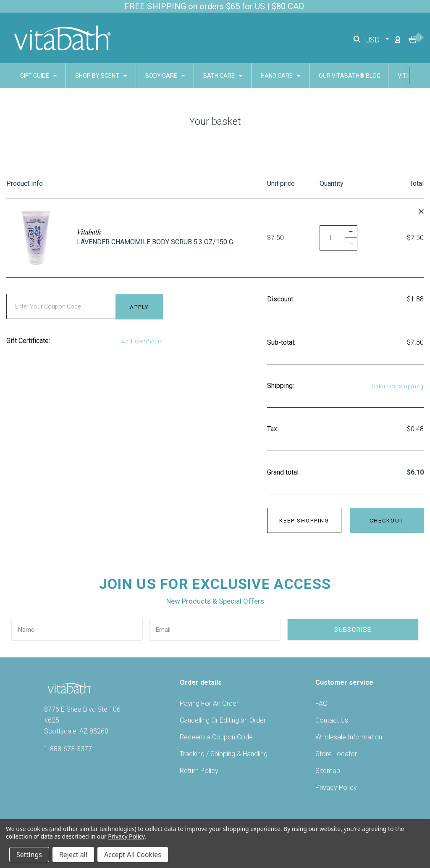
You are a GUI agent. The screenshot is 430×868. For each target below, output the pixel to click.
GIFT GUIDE (38, 76)
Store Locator (336, 754)
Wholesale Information (349, 737)
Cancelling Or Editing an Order (223, 720)
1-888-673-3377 (68, 749)
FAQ (321, 703)
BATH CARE (223, 76)
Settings (29, 855)
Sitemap (328, 771)
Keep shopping (304, 521)
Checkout (387, 521)
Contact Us (332, 720)
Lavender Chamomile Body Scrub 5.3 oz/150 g (155, 242)
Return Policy (199, 771)
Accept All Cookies (133, 855)
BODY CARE (165, 76)
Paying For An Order (209, 703)
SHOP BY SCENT (101, 76)
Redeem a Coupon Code (216, 737)
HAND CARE (281, 76)
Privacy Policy (336, 788)
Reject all (73, 855)
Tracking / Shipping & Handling (224, 754)
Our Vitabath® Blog (350, 76)
